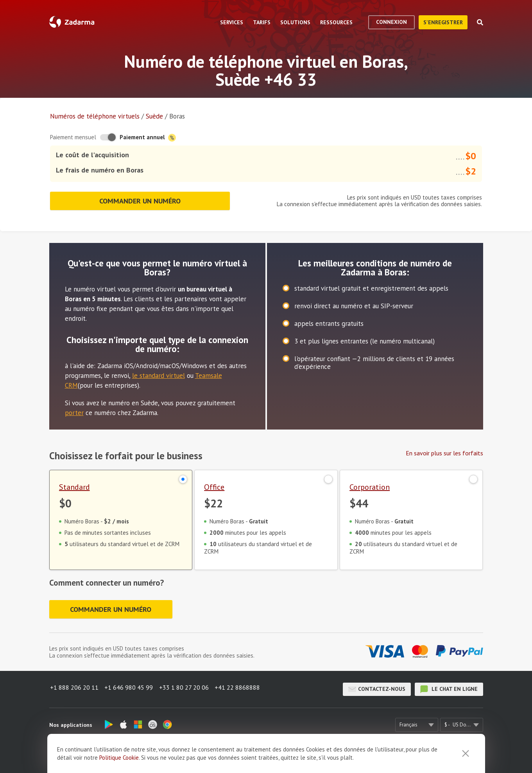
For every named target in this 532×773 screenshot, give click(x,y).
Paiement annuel (148, 138)
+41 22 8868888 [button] (242, 689)
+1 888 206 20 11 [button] (73, 689)
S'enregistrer (443, 22)
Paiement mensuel (73, 137)
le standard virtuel (159, 372)
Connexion (391, 22)
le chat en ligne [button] (449, 689)
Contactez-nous (377, 689)
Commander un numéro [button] (140, 199)
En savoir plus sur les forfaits (444, 450)
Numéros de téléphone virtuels (95, 116)
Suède (154, 116)
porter (74, 410)
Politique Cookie (119, 758)
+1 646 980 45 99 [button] (130, 689)
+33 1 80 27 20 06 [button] (187, 689)
